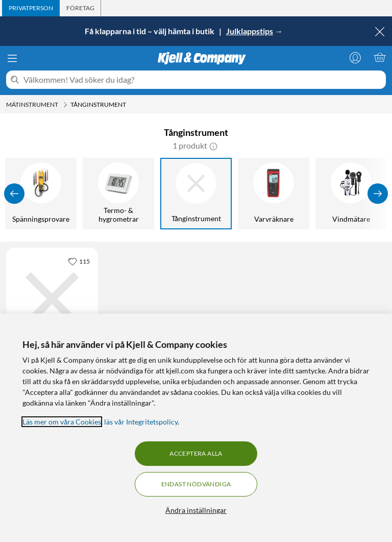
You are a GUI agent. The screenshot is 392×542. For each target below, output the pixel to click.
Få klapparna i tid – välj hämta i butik (150, 31)
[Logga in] (355, 57)
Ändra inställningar (196, 510)
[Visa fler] (378, 194)
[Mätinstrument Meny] (65, 105)
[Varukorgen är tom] (380, 57)
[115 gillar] (79, 261)
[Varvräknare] (274, 194)
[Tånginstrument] (196, 194)
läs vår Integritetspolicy (141, 422)
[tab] (31, 8)
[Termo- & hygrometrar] (118, 194)
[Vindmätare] (351, 194)
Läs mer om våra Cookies (62, 422)
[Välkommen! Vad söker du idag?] (203, 80)
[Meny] (12, 58)
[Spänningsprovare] (41, 194)
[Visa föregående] (14, 194)
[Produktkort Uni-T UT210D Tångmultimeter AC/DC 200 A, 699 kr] (52, 299)
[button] (213, 146)
